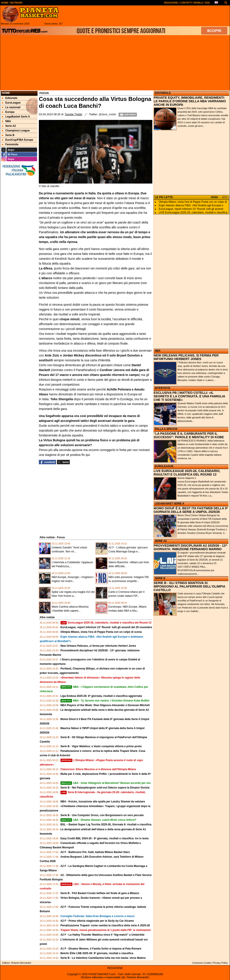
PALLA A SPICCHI (166, 429)
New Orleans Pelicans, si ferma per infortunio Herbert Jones (98, 646)
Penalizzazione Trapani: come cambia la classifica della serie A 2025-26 (105, 925)
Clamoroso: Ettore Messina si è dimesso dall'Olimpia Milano (98, 769)
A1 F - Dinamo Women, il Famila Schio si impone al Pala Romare (101, 949)
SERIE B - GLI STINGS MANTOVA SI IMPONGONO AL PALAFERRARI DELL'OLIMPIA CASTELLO (189, 586)
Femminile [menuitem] (10, 144)
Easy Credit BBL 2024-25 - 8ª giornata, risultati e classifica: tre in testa (105, 838)
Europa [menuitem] (8, 112)
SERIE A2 (161, 541)
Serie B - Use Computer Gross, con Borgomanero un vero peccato (102, 815)
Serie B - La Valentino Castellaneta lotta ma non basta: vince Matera (103, 958)
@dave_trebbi (107, 114)
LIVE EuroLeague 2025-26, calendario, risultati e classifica (193, 212)
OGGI (214, 197)
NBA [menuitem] (7, 121)
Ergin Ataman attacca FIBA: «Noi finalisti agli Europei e (191, 205)
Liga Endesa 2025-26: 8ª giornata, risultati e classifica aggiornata (101, 696)
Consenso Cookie (202, 963)
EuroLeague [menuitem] (11, 103)
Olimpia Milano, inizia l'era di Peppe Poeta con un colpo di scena (101, 632)
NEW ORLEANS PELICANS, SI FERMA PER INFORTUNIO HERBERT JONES (186, 357)
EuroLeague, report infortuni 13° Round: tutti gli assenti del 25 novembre (106, 627)
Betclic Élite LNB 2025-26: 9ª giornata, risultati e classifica (97, 953)
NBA (158, 351)
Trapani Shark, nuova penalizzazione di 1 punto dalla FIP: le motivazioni (106, 930)
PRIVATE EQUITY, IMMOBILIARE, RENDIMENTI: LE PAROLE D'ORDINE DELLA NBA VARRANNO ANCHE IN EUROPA (190, 101)
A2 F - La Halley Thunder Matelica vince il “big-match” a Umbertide (103, 935)
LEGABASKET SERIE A (170, 504)
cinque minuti (69, 319)
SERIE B (160, 578)
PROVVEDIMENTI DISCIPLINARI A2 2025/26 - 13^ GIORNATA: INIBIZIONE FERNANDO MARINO (190, 547)
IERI (225, 197)
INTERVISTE (162, 388)
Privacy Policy (220, 963)
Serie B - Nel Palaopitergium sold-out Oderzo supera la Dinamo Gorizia (105, 788)
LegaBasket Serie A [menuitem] (16, 117)
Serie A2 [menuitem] (9, 126)
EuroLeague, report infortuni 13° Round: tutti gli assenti (191, 209)
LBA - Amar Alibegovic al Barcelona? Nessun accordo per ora (106, 783)
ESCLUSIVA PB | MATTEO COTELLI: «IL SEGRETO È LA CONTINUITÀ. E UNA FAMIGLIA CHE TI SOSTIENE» (189, 396)
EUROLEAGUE (164, 466)
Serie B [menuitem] (8, 135)
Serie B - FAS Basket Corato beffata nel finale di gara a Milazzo (100, 893)
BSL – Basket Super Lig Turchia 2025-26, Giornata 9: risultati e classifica (106, 825)
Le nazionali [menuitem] (11, 107)
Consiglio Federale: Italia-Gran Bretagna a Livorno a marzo (97, 916)
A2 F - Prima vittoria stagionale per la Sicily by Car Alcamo (97, 921)
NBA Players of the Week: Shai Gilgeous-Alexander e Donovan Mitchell (105, 705)
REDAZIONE (115, 968)
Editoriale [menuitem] (10, 98)
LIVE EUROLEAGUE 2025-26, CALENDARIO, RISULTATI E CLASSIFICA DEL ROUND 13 (187, 473)
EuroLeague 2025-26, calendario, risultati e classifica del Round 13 (106, 623)
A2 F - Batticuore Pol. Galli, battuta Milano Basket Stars (95, 852)
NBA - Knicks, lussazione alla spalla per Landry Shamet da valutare (103, 802)
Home (6, 93)
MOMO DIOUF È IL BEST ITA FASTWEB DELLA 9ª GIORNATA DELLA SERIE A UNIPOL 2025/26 (191, 510)
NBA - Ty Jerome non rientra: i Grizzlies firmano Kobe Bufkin (105, 701)
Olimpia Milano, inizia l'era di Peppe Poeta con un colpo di (193, 202)
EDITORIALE (163, 93)
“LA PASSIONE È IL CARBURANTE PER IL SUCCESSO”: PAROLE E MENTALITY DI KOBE (189, 435)
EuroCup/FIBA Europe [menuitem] (18, 140)
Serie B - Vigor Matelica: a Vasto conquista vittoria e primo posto (101, 746)
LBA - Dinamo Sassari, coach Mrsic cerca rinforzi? (98, 820)
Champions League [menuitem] (16, 131)
